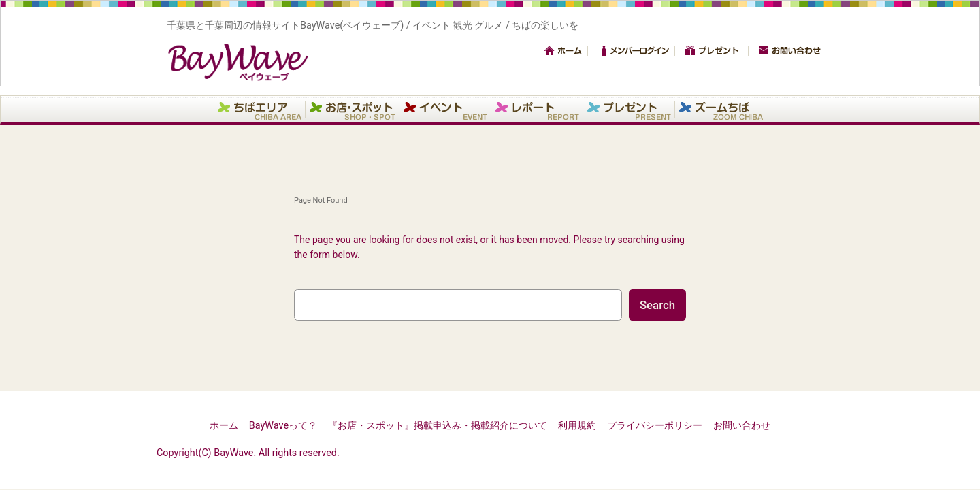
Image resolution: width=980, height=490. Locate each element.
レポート (537, 109)
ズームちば (721, 109)
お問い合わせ (789, 50)
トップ (564, 50)
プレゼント (716, 50)
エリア (260, 109)
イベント (445, 109)
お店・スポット (353, 109)
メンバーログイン (636, 50)
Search (657, 305)
